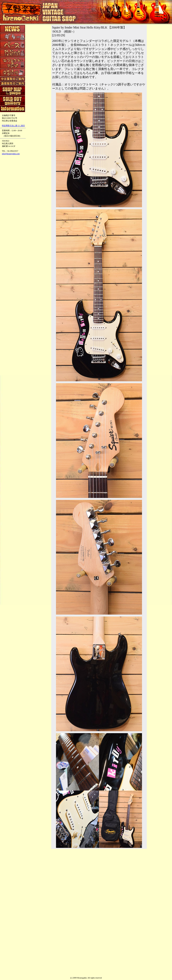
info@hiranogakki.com (11, 154)
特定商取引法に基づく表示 (13, 126)
